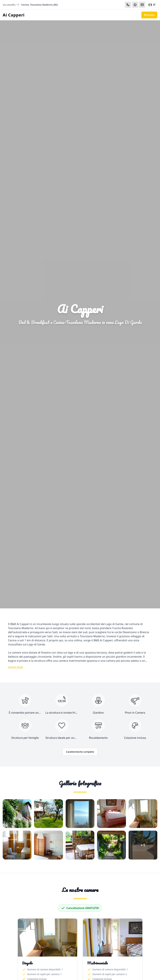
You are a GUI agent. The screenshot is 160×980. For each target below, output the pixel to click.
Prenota (149, 15)
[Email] (142, 5)
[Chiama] (128, 5)
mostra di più (16, 667)
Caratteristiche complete (80, 752)
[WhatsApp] (135, 5)
